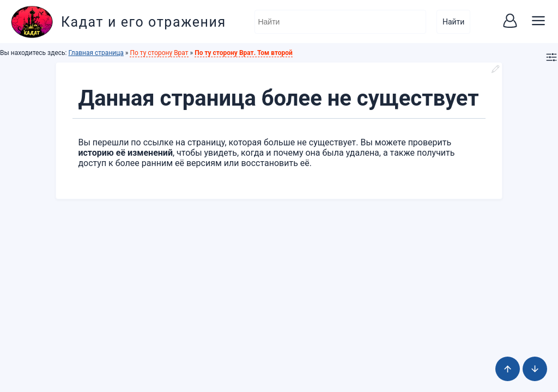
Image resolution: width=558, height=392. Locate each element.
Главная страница (96, 53)
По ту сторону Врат (159, 53)
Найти (454, 22)
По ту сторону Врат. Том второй (244, 53)
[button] (510, 22)
